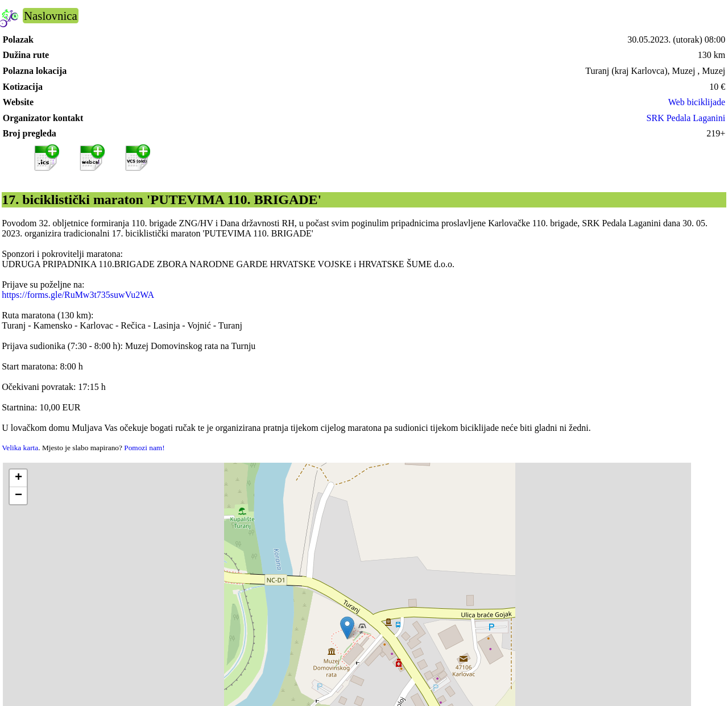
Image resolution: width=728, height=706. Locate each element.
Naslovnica (51, 16)
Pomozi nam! (144, 448)
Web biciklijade (697, 102)
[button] (347, 628)
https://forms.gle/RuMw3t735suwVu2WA (78, 295)
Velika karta (20, 448)
